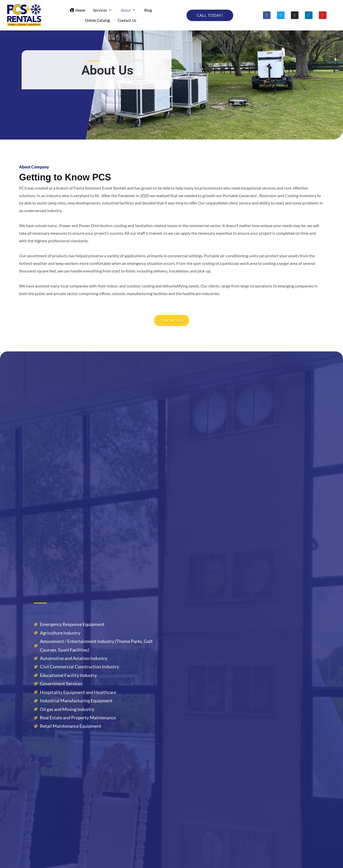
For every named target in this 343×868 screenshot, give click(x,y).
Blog (148, 10)
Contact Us (127, 20)
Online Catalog (97, 20)
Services (102, 10)
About (128, 10)
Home (77, 10)
